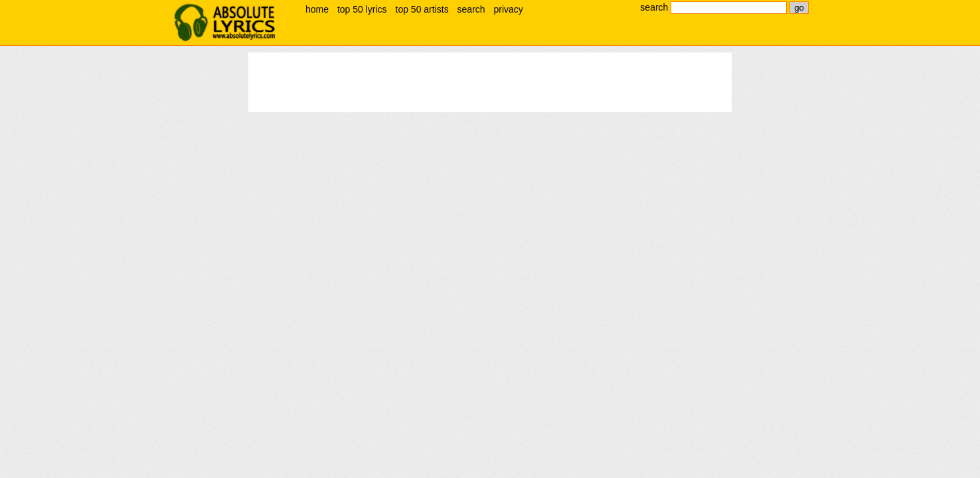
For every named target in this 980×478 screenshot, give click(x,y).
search (471, 9)
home (317, 9)
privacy (508, 9)
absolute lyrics (224, 23)
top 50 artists (422, 9)
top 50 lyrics (362, 9)
